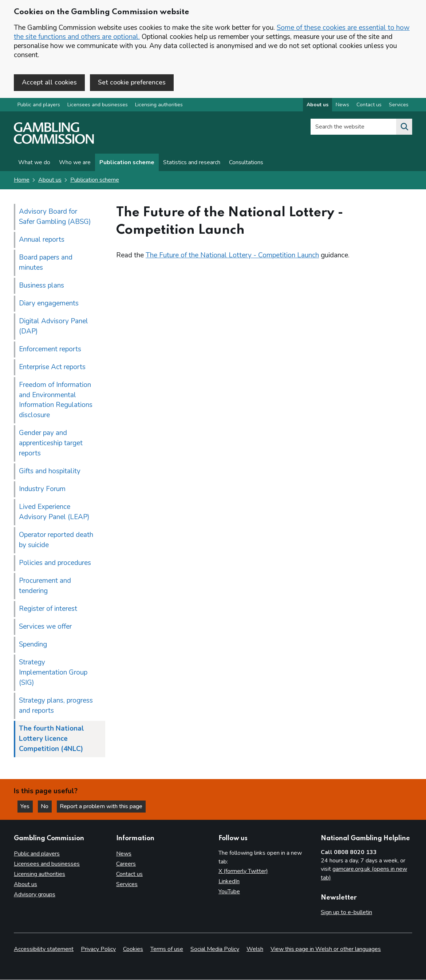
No (47, 806)
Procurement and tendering (45, 586)
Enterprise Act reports (52, 367)
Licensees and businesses (98, 105)
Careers (126, 864)
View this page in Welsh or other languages (326, 949)
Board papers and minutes (46, 262)
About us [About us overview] (317, 105)
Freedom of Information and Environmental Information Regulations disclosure (56, 400)
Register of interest (48, 609)
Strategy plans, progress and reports (56, 706)
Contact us (129, 874)
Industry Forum (42, 489)
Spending (33, 645)
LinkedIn (229, 881)
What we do (34, 163)
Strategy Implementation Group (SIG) (53, 673)
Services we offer (45, 627)
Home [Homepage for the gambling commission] (22, 180)
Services (127, 884)
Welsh (255, 949)
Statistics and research (192, 163)
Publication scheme (127, 163)
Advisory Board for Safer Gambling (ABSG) (55, 217)
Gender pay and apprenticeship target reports (51, 443)
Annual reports (42, 240)
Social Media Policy (215, 949)
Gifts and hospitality (50, 471)
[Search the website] (404, 127)
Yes (27, 806)
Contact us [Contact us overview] (369, 105)
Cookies (133, 949)
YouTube (229, 892)
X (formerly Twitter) (243, 871)
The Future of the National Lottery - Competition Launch (232, 255)
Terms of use (167, 949)
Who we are (75, 163)
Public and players (39, 105)
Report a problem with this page (102, 806)
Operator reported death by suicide (56, 540)
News (124, 854)
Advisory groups (35, 894)
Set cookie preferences (132, 82)
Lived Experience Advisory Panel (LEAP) (54, 512)
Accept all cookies (49, 82)
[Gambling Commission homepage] (54, 142)
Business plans (42, 285)
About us (50, 180)
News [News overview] (342, 105)
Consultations (246, 163)
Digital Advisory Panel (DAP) (54, 326)
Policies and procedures (55, 563)
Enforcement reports (50, 349)
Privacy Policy (98, 949)
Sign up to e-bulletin (346, 912)
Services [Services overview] (399, 105)
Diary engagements (49, 303)
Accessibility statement (44, 949)
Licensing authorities (159, 105)
